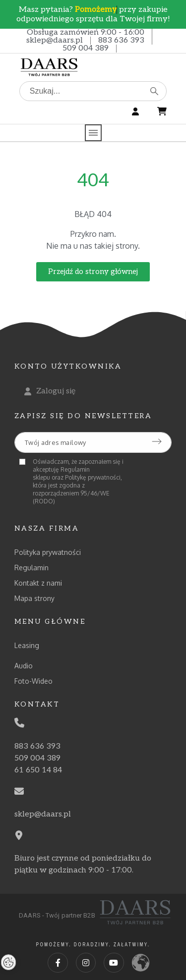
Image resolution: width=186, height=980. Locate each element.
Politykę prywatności (93, 477)
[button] (93, 272)
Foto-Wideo (33, 681)
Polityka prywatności (48, 552)
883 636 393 (121, 40)
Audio (24, 666)
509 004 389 (86, 48)
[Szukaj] (93, 91)
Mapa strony (34, 598)
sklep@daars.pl (55, 40)
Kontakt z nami (38, 583)
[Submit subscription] (157, 441)
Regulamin (31, 568)
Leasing (27, 645)
